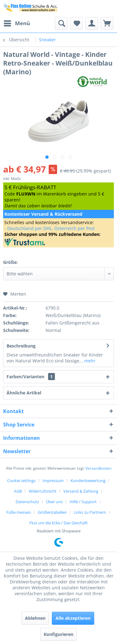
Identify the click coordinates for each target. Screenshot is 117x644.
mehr (89, 361)
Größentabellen (52, 512)
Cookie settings (21, 481)
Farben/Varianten (31, 377)
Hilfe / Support (83, 502)
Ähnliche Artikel (24, 393)
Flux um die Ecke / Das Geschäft (58, 523)
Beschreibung (21, 346)
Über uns (54, 502)
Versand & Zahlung (81, 491)
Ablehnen (35, 618)
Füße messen (19, 512)
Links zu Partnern (90, 512)
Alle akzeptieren (73, 618)
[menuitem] (17, 23)
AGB (18, 491)
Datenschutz (27, 502)
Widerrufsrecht (43, 491)
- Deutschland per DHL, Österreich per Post (50, 228)
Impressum (53, 481)
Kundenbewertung (88, 481)
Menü (17, 23)
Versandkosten (98, 468)
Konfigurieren (58, 634)
